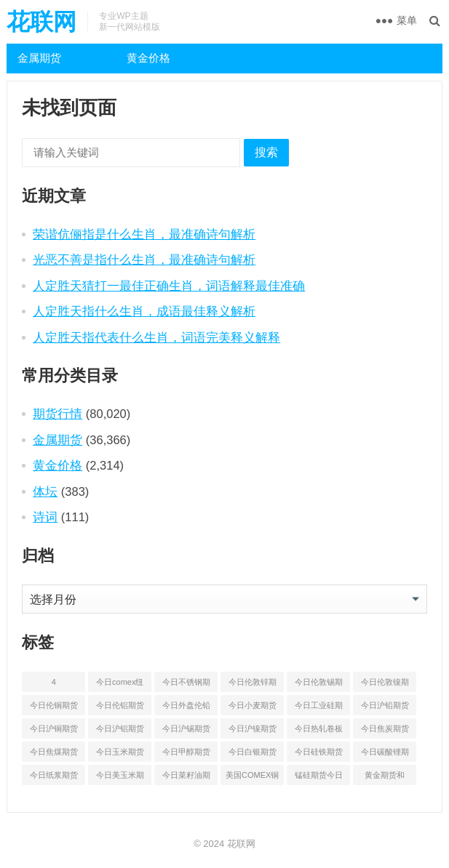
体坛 (45, 491)
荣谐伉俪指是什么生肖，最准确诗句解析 (144, 234)
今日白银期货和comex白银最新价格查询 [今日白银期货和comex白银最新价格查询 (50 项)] (253, 755)
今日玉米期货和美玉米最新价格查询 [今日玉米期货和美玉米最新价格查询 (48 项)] (120, 755)
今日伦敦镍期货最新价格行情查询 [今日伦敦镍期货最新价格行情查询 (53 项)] (385, 685)
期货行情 (57, 414)
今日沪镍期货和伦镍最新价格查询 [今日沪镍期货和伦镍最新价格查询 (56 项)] (253, 731)
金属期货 (39, 58)
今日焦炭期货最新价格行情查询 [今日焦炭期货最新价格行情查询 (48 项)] (385, 731)
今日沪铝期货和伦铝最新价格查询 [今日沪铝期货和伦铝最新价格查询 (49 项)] (120, 731)
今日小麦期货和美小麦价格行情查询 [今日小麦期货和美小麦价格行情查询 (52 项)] (253, 708)
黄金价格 (148, 58)
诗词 (45, 517)
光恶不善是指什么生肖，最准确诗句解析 (144, 260)
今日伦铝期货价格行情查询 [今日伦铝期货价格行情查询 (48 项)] (120, 708)
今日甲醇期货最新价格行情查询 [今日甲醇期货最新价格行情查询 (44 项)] (186, 755)
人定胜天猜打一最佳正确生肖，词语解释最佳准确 (169, 286)
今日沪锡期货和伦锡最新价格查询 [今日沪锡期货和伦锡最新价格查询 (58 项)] (186, 731)
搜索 (266, 152)
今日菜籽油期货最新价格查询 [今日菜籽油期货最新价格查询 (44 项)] (186, 778)
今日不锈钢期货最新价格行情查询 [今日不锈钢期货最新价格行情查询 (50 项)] (186, 685)
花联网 (41, 22)
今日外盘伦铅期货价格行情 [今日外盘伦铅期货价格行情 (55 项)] (186, 708)
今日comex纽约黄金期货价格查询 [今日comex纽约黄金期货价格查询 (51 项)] (120, 685)
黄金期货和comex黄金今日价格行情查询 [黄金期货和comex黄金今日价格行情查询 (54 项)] (385, 778)
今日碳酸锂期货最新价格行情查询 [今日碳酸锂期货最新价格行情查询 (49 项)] (385, 755)
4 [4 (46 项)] (54, 682)
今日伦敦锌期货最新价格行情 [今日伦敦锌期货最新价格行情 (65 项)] (253, 685)
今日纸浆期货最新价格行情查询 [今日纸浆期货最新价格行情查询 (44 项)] (54, 778)
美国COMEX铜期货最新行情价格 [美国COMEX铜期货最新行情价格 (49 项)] (252, 778)
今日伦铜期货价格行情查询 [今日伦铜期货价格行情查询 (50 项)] (54, 708)
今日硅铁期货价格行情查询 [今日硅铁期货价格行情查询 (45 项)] (319, 755)
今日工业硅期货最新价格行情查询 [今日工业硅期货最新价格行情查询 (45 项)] (319, 708)
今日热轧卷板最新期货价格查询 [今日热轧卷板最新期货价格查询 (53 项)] (319, 731)
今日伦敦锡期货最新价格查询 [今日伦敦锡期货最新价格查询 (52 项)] (319, 685)
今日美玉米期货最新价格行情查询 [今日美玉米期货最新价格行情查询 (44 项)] (120, 778)
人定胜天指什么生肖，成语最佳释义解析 (144, 311)
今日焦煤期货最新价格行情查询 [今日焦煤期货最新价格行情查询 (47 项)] (54, 755)
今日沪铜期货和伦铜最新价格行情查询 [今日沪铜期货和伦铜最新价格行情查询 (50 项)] (54, 731)
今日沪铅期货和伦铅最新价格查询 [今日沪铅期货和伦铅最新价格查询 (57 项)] (385, 708)
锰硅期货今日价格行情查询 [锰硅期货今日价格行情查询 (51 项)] (319, 778)
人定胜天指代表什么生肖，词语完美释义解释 (156, 337)
